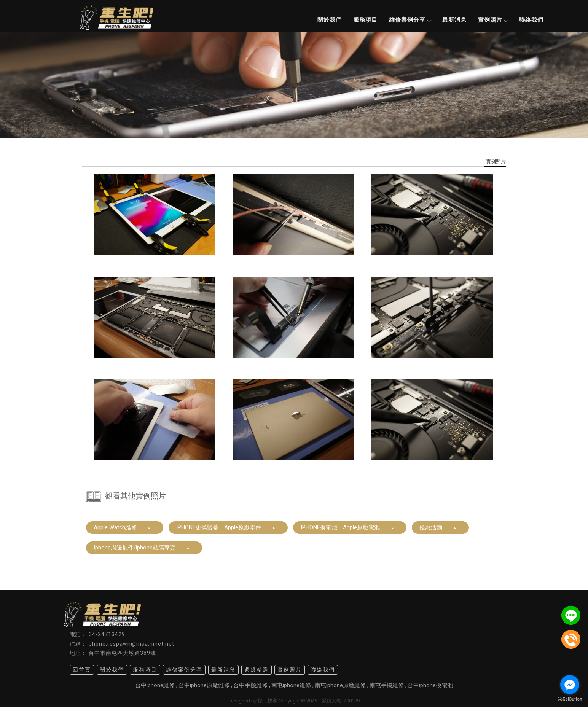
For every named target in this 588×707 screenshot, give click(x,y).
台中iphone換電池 (430, 685)
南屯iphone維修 (291, 685)
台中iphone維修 (155, 685)
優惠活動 (438, 527)
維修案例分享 (410, 20)
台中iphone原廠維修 (204, 685)
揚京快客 (268, 701)
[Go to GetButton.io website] (570, 699)
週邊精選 (257, 670)
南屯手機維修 (387, 685)
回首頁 (82, 670)
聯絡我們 (531, 20)
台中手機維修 (250, 685)
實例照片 (493, 20)
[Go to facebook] (570, 685)
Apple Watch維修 (123, 527)
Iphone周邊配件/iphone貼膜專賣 (142, 548)
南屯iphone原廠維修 (340, 685)
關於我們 (330, 20)
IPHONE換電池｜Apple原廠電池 (348, 527)
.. (319, 701)
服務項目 (365, 20)
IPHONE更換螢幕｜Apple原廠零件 (226, 527)
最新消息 (454, 20)
